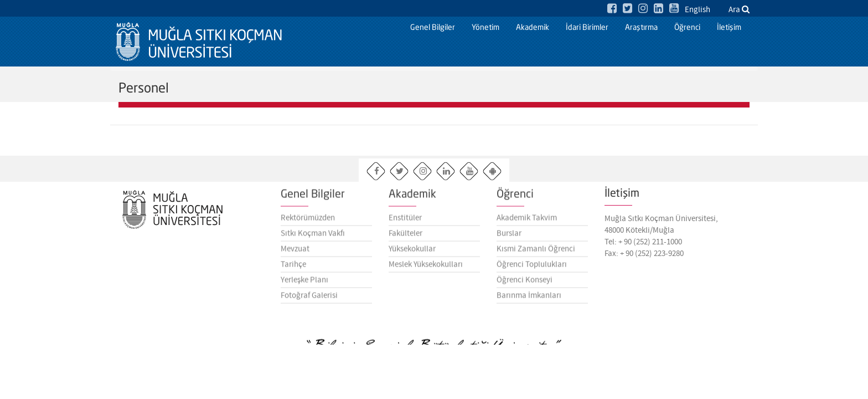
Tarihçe (293, 268)
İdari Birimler (587, 28)
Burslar (509, 237)
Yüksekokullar (412, 253)
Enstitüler (405, 222)
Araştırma (641, 28)
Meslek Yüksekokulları (426, 268)
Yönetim (485, 28)
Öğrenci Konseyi (525, 284)
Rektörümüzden (308, 222)
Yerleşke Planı (304, 284)
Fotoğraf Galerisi (309, 299)
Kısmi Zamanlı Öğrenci (536, 253)
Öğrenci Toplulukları (532, 268)
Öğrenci (687, 28)
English (697, 10)
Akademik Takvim (527, 222)
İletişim (729, 28)
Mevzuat (295, 253)
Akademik (533, 28)
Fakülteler (405, 237)
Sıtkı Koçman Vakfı (313, 237)
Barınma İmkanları (529, 299)
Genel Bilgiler (433, 28)
